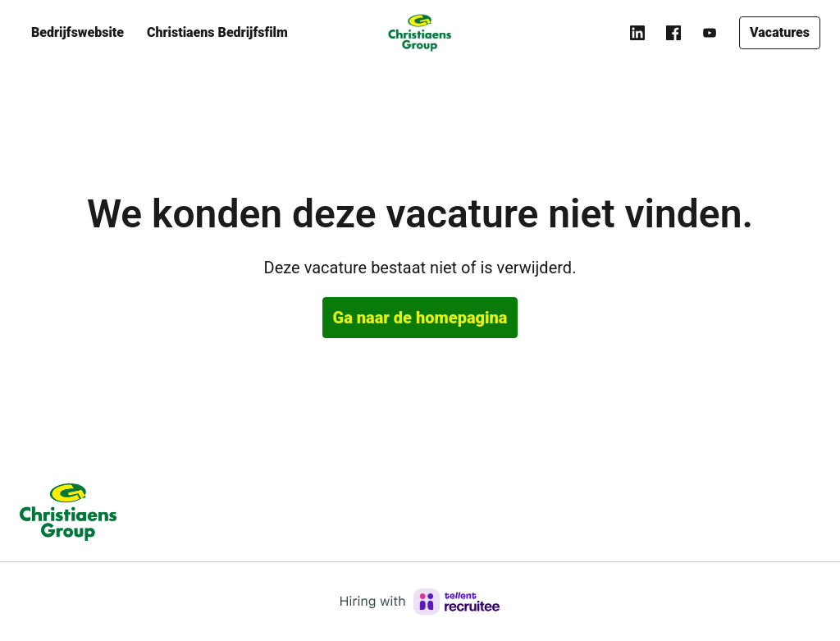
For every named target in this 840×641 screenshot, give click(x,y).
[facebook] (673, 33)
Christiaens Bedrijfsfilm (217, 32)
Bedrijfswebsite (78, 32)
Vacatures (780, 32)
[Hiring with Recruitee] (420, 602)
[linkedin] (637, 33)
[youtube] (710, 33)
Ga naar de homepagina (420, 318)
